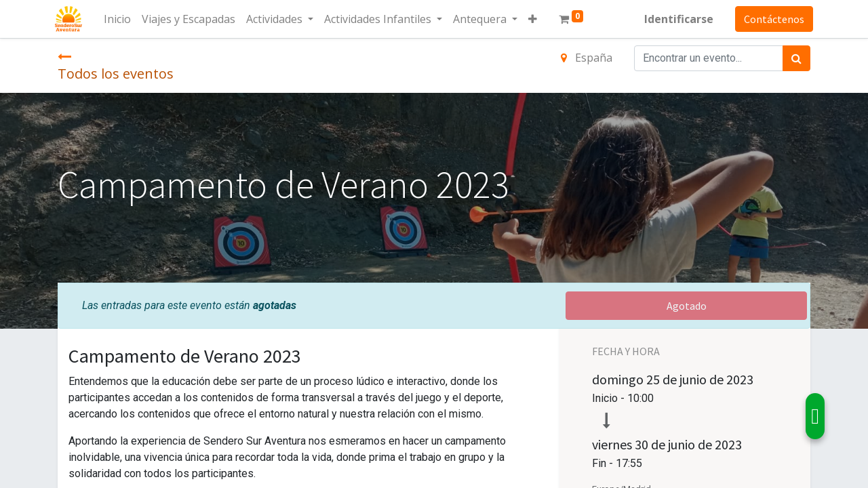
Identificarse (676, 19)
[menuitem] (120, 19)
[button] (535, 19)
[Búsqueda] (796, 58)
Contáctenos (771, 19)
